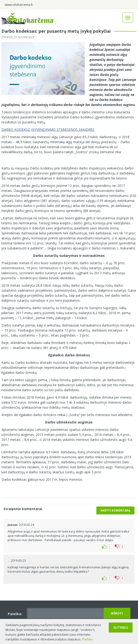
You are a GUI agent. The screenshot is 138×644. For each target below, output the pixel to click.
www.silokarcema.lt (19, 5)
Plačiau (87, 639)
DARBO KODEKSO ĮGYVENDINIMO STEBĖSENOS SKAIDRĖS (48, 129)
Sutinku (121, 627)
